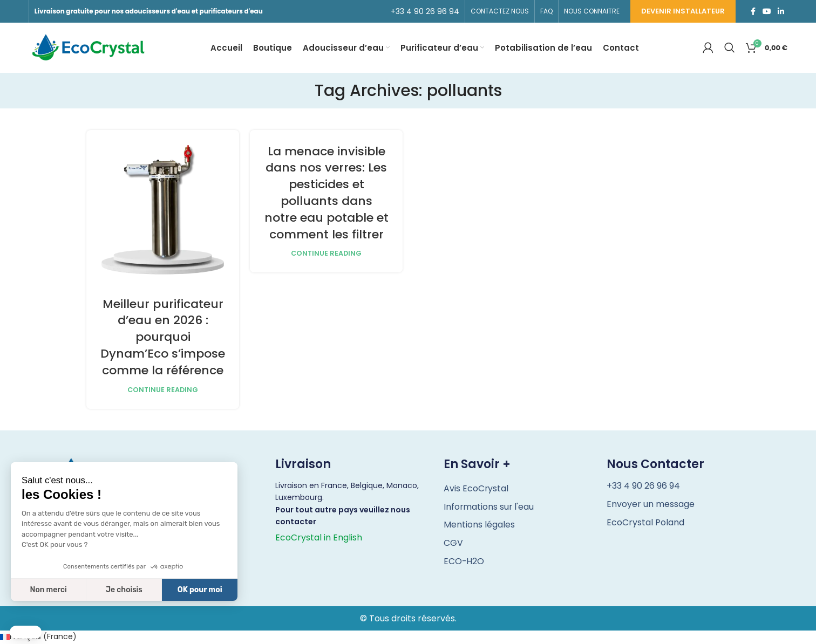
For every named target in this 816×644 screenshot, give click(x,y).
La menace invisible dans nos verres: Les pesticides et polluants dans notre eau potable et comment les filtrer (327, 194)
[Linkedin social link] (781, 12)
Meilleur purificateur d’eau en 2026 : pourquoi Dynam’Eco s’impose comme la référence (163, 338)
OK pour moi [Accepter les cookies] (200, 590)
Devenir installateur (683, 11)
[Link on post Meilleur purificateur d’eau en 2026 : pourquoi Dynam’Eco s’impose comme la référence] (163, 207)
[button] (26, 632)
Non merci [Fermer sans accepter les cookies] (48, 590)
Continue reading (163, 391)
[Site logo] (88, 47)
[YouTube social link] (767, 12)
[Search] (730, 49)
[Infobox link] (425, 11)
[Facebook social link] (753, 12)
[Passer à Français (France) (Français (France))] (38, 638)
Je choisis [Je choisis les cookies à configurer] (124, 590)
